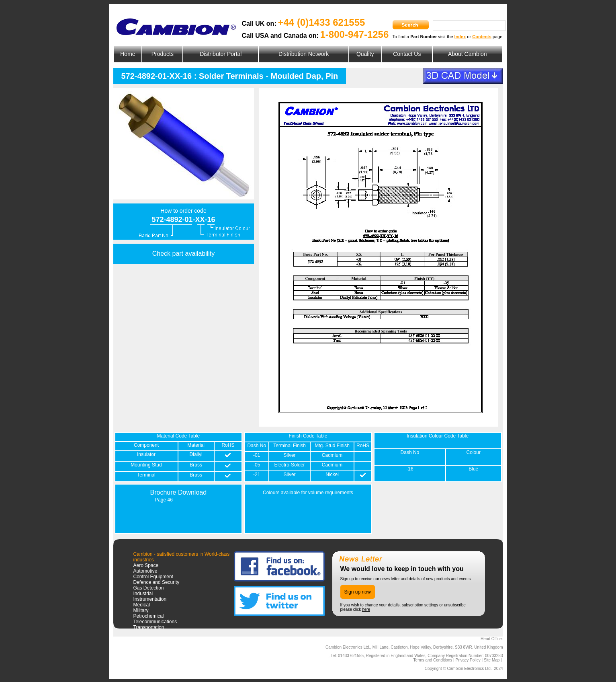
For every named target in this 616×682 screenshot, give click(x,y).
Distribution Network (304, 54)
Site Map (492, 660)
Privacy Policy (468, 660)
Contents (482, 37)
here (366, 609)
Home (128, 54)
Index (460, 37)
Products (163, 54)
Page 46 (164, 500)
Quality (365, 54)
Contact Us (407, 54)
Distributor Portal (221, 54)
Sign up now (358, 592)
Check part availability (184, 254)
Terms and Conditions (433, 660)
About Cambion (468, 54)
